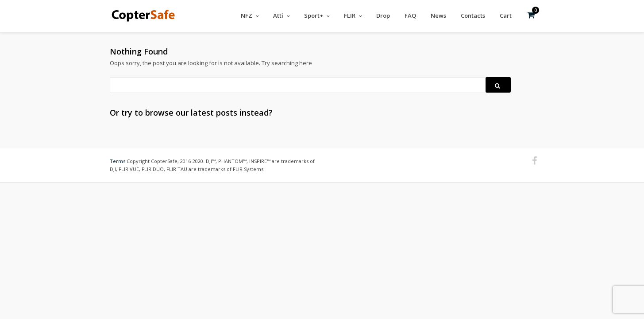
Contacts (473, 16)
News (438, 16)
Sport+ (314, 16)
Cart (506, 16)
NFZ (247, 16)
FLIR (350, 16)
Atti (278, 16)
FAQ (410, 16)
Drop (383, 16)
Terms (118, 161)
